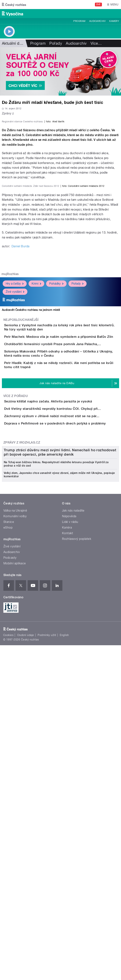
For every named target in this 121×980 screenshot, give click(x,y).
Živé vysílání (15, 425)
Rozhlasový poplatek (77, 835)
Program (79, 21)
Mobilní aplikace (15, 859)
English (64, 931)
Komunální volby (15, 812)
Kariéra (67, 823)
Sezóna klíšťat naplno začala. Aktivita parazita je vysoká (63, 576)
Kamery (114, 21)
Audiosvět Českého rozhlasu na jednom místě (31, 444)
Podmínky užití (47, 931)
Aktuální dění (13, 43)
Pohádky (56, 417)
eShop (8, 823)
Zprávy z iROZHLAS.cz (22, 660)
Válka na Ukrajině (15, 806)
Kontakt (67, 829)
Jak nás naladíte (73, 806)
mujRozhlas (10, 408)
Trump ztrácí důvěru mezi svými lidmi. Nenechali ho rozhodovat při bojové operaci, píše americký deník (60, 748)
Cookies (8, 931)
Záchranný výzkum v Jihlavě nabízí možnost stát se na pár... (67, 612)
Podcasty (10, 853)
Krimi (36, 417)
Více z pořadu (16, 571)
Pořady (56, 43)
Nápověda (69, 812)
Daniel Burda (21, 380)
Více (96, 43)
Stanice (9, 818)
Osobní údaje (26, 931)
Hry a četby (15, 417)
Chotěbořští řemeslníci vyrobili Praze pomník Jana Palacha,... (68, 495)
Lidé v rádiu (70, 818)
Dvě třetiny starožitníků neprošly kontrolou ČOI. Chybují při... (68, 594)
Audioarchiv (97, 21)
